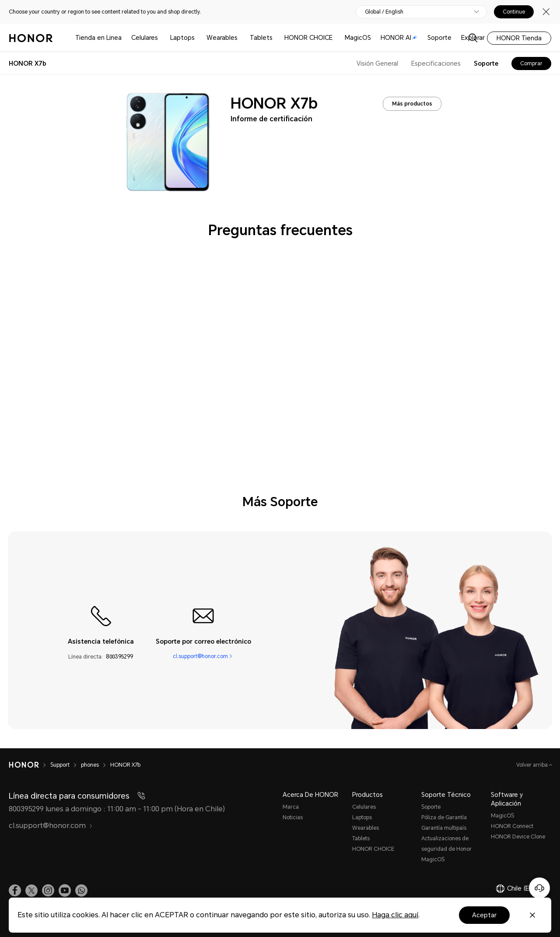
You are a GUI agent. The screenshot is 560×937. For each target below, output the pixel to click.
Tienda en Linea (98, 38)
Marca (291, 807)
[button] (81, 891)
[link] (15, 891)
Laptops (182, 38)
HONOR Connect (512, 826)
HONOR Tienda (519, 38)
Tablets (261, 38)
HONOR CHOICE (308, 38)
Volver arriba (533, 765)
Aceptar (484, 915)
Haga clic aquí (395, 915)
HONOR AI (399, 38)
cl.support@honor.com (200, 657)
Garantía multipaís (444, 828)
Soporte (439, 38)
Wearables (222, 38)
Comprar (531, 63)
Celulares (145, 38)
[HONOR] (30, 765)
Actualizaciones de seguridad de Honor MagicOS (446, 849)
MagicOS (358, 38)
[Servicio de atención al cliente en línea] (539, 888)
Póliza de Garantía (444, 817)
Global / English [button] (384, 12)
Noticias (293, 817)
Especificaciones (436, 63)
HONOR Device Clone (518, 837)
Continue (514, 12)
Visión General (377, 63)
